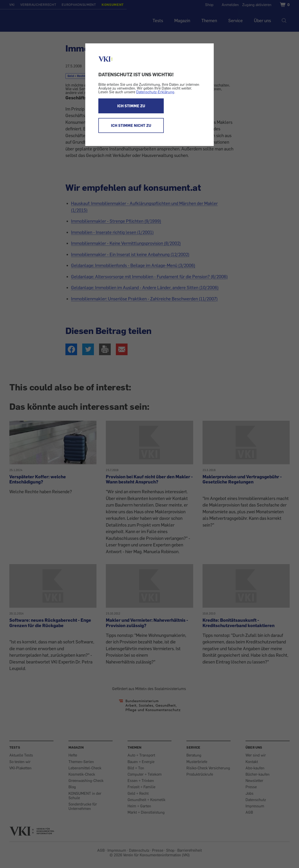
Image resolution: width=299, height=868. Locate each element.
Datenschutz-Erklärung (155, 92)
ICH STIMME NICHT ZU (131, 125)
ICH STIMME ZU (131, 106)
